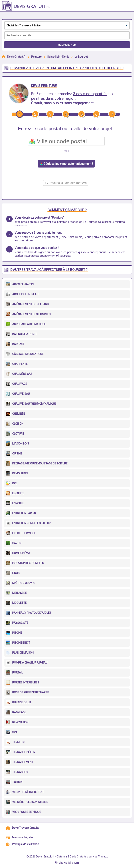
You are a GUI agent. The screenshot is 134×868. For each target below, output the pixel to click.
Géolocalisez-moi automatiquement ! (66, 164)
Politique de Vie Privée (25, 844)
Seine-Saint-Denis (58, 57)
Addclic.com (71, 863)
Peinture (36, 57)
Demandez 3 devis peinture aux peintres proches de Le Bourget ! (67, 68)
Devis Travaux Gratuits (26, 828)
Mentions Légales (23, 837)
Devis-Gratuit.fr (16, 57)
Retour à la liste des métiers (66, 183)
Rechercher (67, 45)
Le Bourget (81, 57)
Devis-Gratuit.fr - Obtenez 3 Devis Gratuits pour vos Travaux (72, 857)
